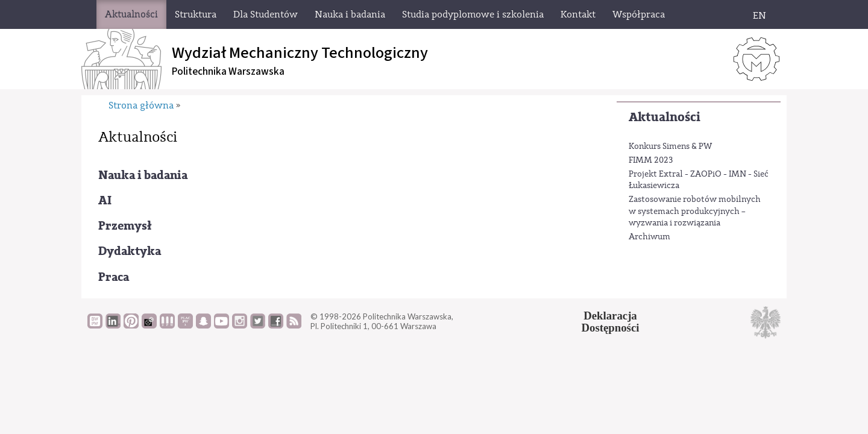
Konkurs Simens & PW (670, 146)
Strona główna (141, 105)
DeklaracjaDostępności (611, 322)
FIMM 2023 (651, 160)
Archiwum (649, 237)
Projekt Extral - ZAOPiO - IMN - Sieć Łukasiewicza (699, 180)
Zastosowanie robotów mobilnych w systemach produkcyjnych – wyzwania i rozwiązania (695, 211)
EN (759, 16)
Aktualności (665, 117)
